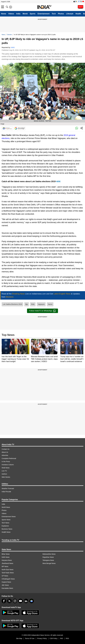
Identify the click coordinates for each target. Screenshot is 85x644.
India (18, 14)
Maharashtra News (49, 554)
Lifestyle (70, 14)
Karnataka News (7, 588)
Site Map (19, 638)
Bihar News (6, 554)
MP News (5, 566)
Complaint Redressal (9, 458)
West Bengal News (49, 563)
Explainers (5, 526)
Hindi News (6, 468)
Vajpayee (41, 304)
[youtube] (20, 601)
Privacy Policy (42, 638)
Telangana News (48, 560)
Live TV (4, 471)
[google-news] (32, 601)
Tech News (5, 523)
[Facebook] (4, 601)
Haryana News (7, 560)
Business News (7, 529)
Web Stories (6, 477)
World (25, 14)
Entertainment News (9, 517)
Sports (33, 14)
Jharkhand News (7, 563)
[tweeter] (9, 601)
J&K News (5, 585)
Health (78, 14)
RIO (62, 638)
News (3, 35)
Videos (11, 14)
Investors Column (8, 465)
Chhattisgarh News (8, 579)
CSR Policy (54, 638)
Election (10, 35)
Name (50, 304)
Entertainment (44, 14)
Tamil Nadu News (8, 573)
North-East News (8, 570)
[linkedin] (26, 601)
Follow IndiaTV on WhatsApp (42, 311)
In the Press (6, 462)
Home (4, 14)
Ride (33, 304)
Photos (61, 14)
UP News (5, 576)
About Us (5, 452)
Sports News (6, 520)
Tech (54, 14)
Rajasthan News (48, 557)
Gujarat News (6, 582)
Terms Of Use (30, 638)
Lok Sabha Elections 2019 (12, 304)
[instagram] (15, 601)
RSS (67, 638)
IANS (13, 47)
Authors (4, 474)
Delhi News (6, 557)
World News (6, 507)
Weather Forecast (8, 488)
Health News (6, 532)
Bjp (27, 304)
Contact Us (5, 449)
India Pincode (6, 492)
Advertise (5, 455)
